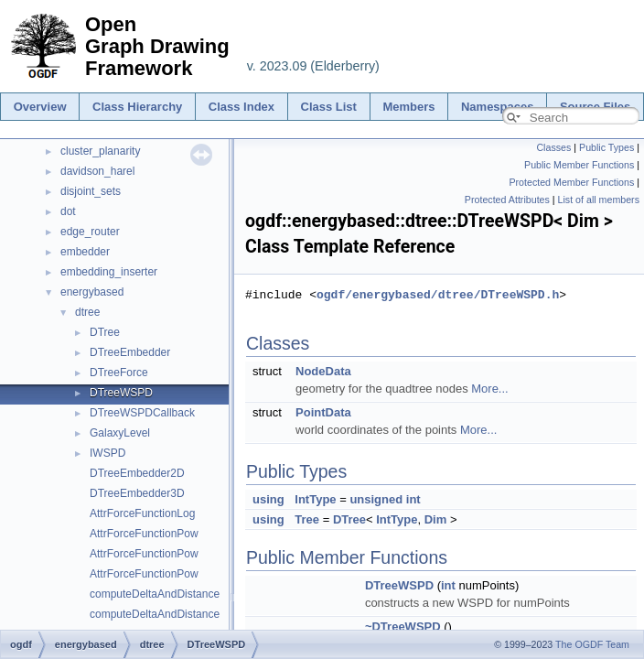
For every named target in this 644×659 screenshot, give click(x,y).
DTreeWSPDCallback (142, 413)
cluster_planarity (100, 151)
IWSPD (107, 453)
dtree (87, 312)
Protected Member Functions (571, 182)
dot (68, 211)
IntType (315, 499)
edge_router (90, 232)
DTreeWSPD (121, 393)
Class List (329, 107)
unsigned (376, 499)
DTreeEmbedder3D (137, 493)
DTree (105, 332)
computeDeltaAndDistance (155, 594)
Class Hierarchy (137, 107)
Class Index (241, 107)
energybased (92, 292)
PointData (323, 412)
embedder (85, 252)
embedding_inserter (109, 272)
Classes (553, 147)
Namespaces (498, 107)
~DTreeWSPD (403, 627)
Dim (436, 519)
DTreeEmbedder (130, 352)
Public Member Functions (579, 165)
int (413, 499)
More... (489, 389)
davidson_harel (97, 171)
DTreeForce (119, 373)
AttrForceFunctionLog (142, 513)
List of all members (599, 200)
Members (408, 107)
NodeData (323, 371)
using (268, 499)
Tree (307, 519)
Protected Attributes (507, 200)
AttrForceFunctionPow (144, 534)
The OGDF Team (592, 644)
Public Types (606, 147)
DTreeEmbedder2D (137, 473)
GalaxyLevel (120, 433)
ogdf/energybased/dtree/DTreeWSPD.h (438, 295)
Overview (40, 107)
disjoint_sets (91, 191)
